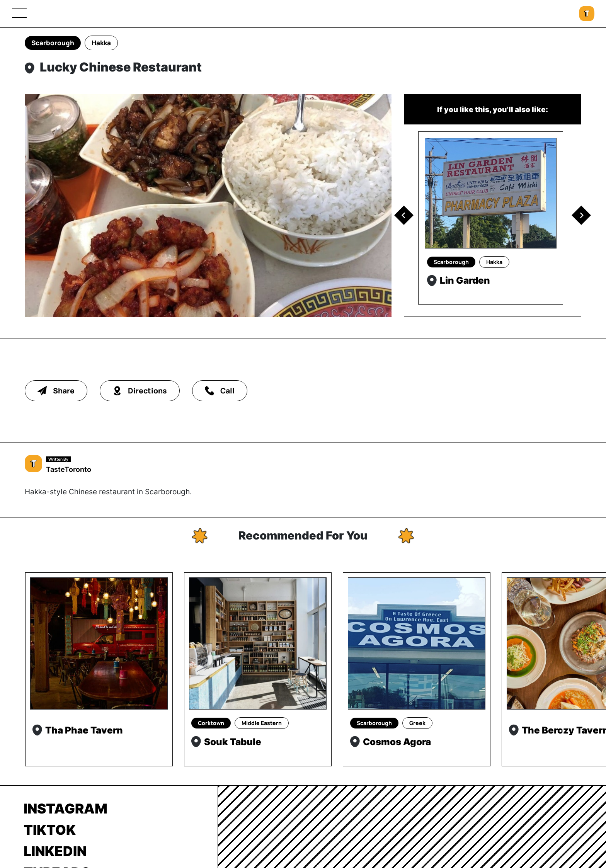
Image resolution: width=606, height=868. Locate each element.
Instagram (66, 808)
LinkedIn (55, 851)
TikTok (50, 830)
